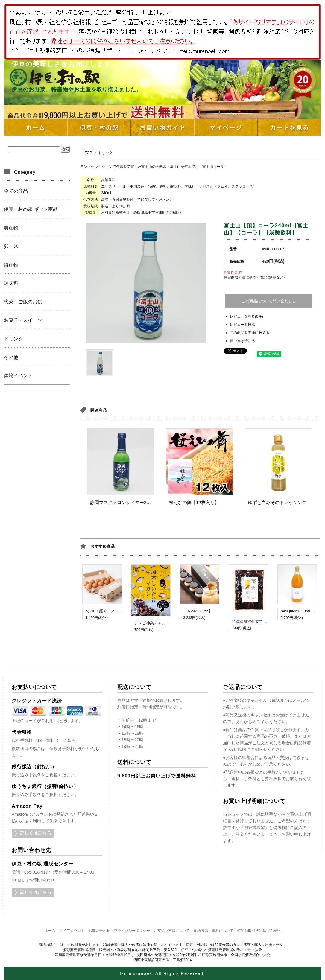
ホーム (50, 931)
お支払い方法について (172, 931)
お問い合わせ (99, 931)
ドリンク (105, 153)
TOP (88, 153)
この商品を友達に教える (250, 333)
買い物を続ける (242, 341)
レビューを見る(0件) (246, 316)
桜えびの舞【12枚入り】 (194, 502)
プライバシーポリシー (132, 931)
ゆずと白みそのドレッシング (277, 502)
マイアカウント (72, 931)
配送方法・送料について (214, 931)
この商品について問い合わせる (269, 301)
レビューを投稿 (242, 325)
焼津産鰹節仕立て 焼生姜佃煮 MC (261, 621)
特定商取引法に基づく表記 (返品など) (254, 277)
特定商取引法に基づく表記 (259, 931)
